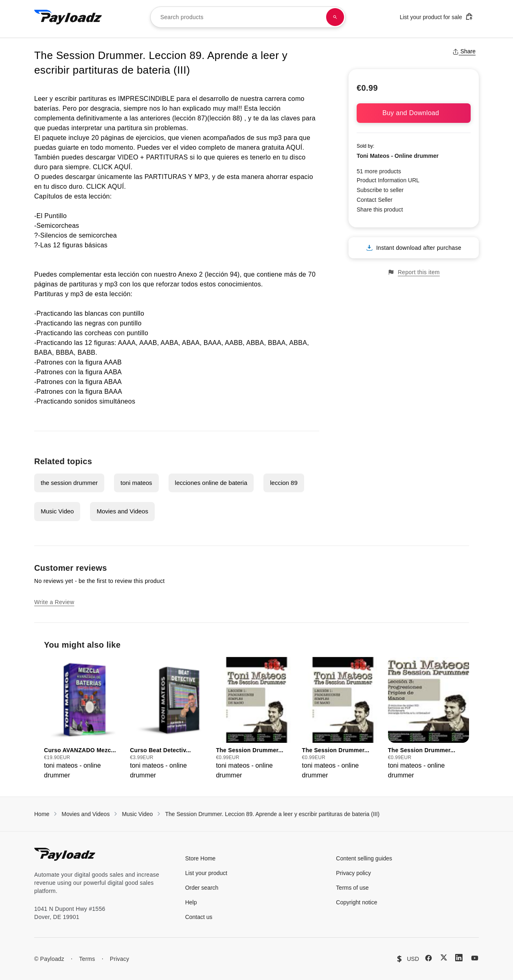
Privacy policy (353, 873)
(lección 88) (225, 118)
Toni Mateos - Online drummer (398, 156)
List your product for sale (436, 16)
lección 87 (190, 118)
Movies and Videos (122, 511)
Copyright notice (356, 902)
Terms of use (352, 888)
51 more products (379, 171)
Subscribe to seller (380, 190)
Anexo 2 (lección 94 (208, 274)
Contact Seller (375, 200)
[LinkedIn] (459, 958)
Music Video (57, 511)
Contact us (199, 917)
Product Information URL (388, 180)
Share (464, 51)
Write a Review (54, 602)
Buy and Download (414, 113)
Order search (202, 888)
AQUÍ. (296, 147)
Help (191, 902)
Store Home (201, 858)
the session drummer (69, 483)
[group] (84, 719)
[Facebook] (429, 958)
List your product (206, 873)
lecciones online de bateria (211, 483)
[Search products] (335, 17)
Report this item (414, 272)
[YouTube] (475, 958)
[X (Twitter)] (444, 957)
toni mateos (136, 483)
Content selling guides (364, 858)
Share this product (380, 210)
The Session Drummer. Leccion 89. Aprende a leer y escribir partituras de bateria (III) (272, 814)
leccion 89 (284, 483)
